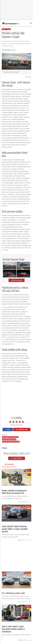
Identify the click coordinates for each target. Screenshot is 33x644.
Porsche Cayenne (13, 437)
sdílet (8, 429)
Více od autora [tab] (9, 464)
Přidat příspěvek (17, 458)
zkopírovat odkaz (22, 429)
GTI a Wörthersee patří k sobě (13, 593)
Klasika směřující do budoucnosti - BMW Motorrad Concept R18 (15, 492)
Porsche (5, 437)
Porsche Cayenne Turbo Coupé (11, 442)
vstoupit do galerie (17, 280)
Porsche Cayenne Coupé (9, 439)
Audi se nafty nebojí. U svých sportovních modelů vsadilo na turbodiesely (13, 629)
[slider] (17, 421)
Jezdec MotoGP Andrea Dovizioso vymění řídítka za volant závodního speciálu (15, 529)
